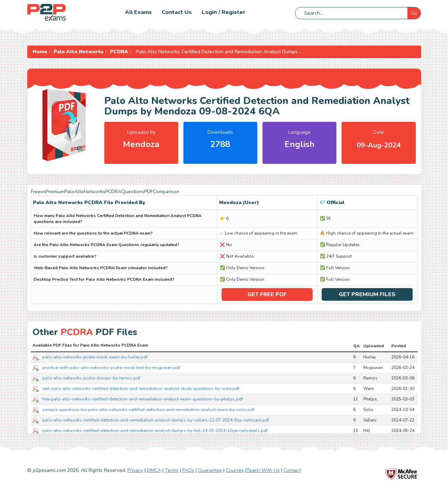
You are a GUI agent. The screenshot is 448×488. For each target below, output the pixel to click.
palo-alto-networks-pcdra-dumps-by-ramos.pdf (91, 378)
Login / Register (223, 12)
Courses (235, 470)
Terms (172, 470)
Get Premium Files (367, 294)
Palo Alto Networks (79, 52)
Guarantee (210, 470)
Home (40, 52)
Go (414, 13)
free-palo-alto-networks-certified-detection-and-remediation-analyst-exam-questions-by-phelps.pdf (143, 399)
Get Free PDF (267, 294)
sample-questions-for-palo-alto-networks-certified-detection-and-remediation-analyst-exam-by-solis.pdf (148, 409)
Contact (292, 470)
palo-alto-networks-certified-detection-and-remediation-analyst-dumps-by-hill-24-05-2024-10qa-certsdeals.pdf (155, 430)
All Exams (138, 12)
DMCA (154, 470)
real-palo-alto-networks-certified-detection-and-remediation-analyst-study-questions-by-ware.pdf (141, 388)
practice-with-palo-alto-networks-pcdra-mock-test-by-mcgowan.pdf (111, 367)
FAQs (188, 470)
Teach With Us (263, 470)
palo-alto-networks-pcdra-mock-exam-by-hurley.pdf (95, 357)
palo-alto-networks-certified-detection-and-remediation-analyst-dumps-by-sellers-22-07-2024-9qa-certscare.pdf (156, 420)
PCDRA (119, 52)
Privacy (135, 470)
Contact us (177, 12)
